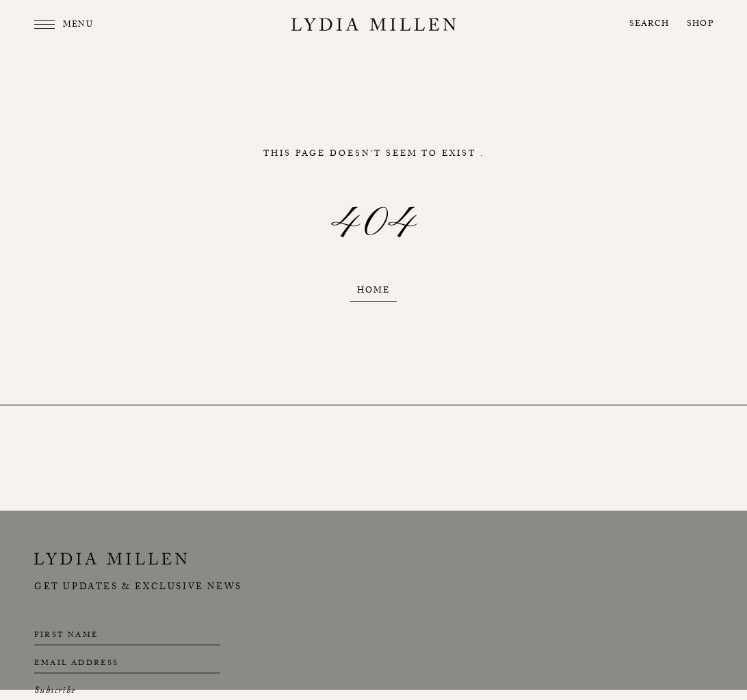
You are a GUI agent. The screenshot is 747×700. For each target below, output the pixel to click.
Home (373, 292)
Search (649, 25)
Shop (700, 25)
